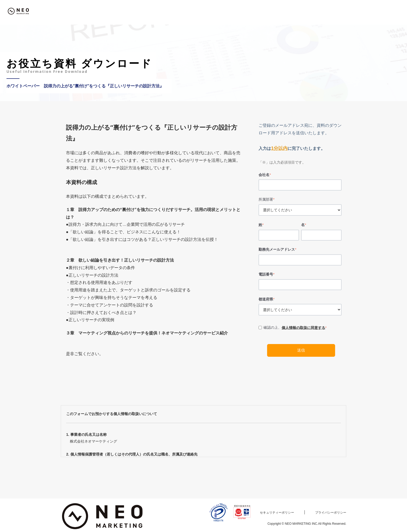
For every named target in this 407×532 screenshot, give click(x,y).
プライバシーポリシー (331, 513)
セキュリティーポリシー (277, 513)
